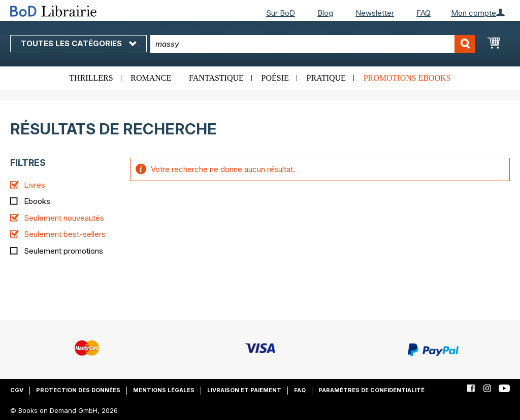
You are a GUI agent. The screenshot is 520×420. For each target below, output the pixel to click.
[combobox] (313, 44)
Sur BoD (281, 13)
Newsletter (375, 13)
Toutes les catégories (78, 43)
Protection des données (78, 390)
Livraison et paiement (244, 390)
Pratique (326, 78)
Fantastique (216, 78)
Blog (325, 13)
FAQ (424, 13)
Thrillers (91, 78)
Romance (151, 78)
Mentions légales (164, 390)
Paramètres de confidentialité (371, 390)
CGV (17, 390)
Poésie (275, 78)
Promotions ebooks (407, 78)
